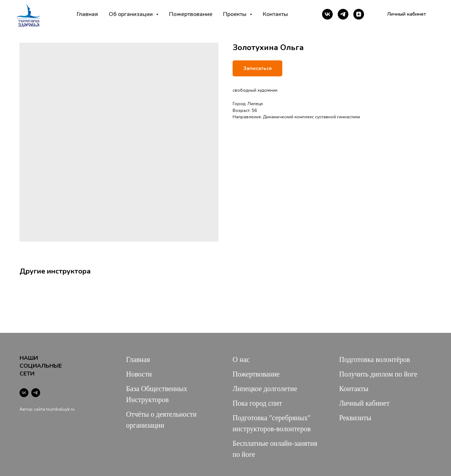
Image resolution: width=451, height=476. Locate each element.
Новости (139, 374)
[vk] (327, 14)
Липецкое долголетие (265, 389)
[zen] (359, 14)
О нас (241, 359)
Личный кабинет (364, 403)
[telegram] (343, 14)
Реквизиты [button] (355, 418)
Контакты (275, 14)
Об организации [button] (131, 14)
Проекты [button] (235, 14)
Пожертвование (191, 14)
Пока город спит (257, 403)
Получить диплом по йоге (378, 374)
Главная (87, 14)
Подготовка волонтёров (374, 359)
